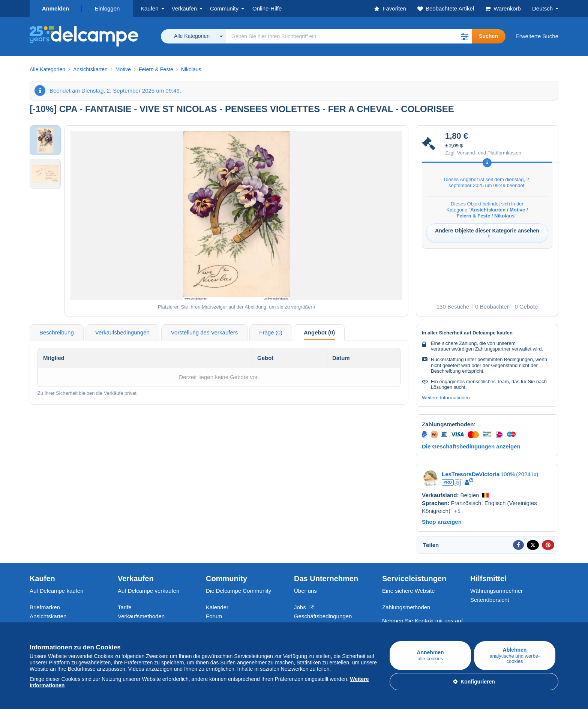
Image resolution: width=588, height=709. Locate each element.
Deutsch (542, 8)
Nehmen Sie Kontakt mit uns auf (422, 621)
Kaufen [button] (150, 8)
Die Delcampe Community (238, 591)
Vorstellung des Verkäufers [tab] (204, 332)
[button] (465, 36)
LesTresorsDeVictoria (471, 474)
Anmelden (56, 8)
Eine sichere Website (409, 591)
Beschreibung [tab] (57, 332)
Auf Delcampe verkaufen (148, 591)
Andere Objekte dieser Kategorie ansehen (487, 233)
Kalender (217, 607)
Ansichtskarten (48, 616)
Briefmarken (45, 607)
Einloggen (107, 8)
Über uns (305, 591)
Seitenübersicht (490, 600)
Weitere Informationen (446, 398)
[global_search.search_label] (349, 36)
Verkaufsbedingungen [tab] (122, 332)
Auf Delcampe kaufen (56, 591)
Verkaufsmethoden (141, 616)
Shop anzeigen (442, 522)
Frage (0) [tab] (271, 332)
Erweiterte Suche (537, 36)
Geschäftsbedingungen (323, 616)
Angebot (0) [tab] (319, 332)
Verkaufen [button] (184, 8)
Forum (214, 616)
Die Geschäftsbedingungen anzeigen (471, 446)
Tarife (125, 607)
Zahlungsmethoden (406, 607)
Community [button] (224, 8)
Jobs (304, 607)
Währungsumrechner (496, 591)
